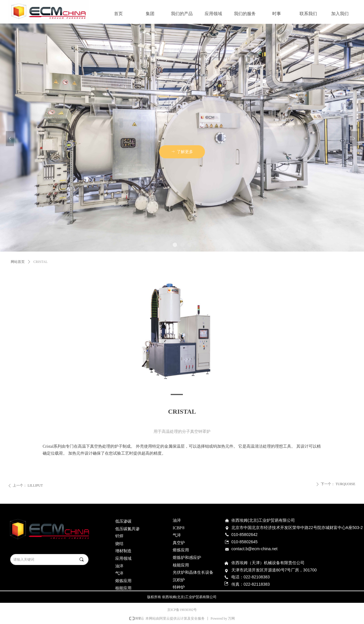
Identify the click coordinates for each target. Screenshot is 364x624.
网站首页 (18, 262)
